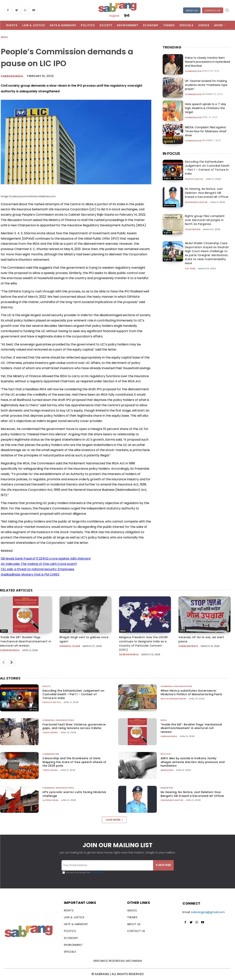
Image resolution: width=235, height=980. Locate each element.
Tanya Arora (50, 733)
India (4, 37)
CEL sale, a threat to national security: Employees (37, 569)
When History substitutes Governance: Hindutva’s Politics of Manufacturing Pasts (191, 693)
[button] (227, 10)
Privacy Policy (97, 873)
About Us (192, 10)
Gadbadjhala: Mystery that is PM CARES (30, 574)
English (114, 16)
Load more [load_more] (114, 820)
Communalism (193, 71)
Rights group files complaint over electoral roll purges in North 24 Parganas (205, 220)
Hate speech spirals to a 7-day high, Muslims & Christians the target (205, 108)
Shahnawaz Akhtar (196, 202)
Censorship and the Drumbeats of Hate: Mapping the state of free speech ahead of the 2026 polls (74, 762)
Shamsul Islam (70, 646)
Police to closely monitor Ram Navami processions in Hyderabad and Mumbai (207, 62)
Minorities (169, 205)
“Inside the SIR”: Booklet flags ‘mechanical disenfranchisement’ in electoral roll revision (26, 641)
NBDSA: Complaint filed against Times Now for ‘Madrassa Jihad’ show (206, 131)
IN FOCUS (171, 154)
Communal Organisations (176, 686)
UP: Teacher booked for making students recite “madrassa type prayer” (206, 85)
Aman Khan (167, 770)
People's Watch (194, 179)
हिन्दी (127, 16)
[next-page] (12, 663)
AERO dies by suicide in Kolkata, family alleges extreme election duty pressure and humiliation (193, 762)
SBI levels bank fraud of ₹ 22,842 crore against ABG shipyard (46, 558)
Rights (167, 178)
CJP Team (190, 269)
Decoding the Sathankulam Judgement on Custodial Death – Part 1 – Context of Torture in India (207, 168)
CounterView (193, 229)
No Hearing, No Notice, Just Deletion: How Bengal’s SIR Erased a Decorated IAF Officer (207, 193)
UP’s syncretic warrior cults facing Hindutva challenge (74, 794)
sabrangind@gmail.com (208, 912)
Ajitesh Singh (51, 800)
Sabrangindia (12, 76)
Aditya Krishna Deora (173, 699)
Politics (166, 754)
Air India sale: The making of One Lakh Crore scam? (39, 564)
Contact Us (213, 10)
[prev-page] (3, 663)
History (65, 631)
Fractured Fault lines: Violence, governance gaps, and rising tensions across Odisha (74, 726)
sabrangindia (10, 650)
